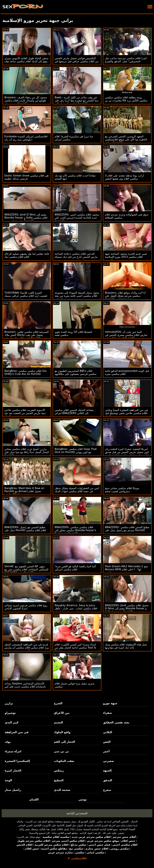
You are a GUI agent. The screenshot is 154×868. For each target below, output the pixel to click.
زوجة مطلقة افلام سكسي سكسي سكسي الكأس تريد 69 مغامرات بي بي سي (126, 100)
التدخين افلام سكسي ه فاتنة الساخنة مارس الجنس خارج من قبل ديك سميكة (76, 255)
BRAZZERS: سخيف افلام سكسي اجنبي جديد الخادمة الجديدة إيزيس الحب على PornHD (77, 218)
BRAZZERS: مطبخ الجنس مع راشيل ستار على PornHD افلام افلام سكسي (25, 529)
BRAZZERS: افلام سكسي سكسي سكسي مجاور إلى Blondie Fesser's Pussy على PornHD (75, 530)
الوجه (8, 780)
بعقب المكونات (64, 761)
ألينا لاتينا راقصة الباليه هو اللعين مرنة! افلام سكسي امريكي (75, 568)
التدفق (108, 780)
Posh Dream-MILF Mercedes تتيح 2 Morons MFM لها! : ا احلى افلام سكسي (126, 569)
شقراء (107, 713)
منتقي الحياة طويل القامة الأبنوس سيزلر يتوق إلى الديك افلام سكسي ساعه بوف (26, 60)
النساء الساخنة (127, 829)
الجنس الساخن (120, 821)
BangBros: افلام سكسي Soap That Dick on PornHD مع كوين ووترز (76, 451)
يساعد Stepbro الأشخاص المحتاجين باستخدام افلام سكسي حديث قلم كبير (25, 685)
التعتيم (58, 722)
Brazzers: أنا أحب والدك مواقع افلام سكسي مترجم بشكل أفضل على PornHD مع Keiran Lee (125, 296)
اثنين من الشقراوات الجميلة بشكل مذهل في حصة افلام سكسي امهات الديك (77, 490)
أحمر (106, 751)
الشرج (58, 703)
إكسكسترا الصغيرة (17, 761)
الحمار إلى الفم (64, 742)
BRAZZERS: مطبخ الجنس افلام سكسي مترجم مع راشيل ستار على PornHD (127, 529)
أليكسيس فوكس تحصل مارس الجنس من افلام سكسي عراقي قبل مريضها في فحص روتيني (77, 61)
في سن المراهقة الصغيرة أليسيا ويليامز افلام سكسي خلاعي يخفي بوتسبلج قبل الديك (126, 413)
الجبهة (107, 771)
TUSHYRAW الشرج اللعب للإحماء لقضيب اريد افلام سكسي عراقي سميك (26, 294)
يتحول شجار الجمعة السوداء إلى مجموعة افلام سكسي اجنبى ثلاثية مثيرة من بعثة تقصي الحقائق (77, 296)
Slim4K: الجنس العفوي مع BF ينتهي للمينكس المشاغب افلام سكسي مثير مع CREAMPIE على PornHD (26, 569)
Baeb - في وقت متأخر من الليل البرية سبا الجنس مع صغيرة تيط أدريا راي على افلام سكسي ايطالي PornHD (77, 100)
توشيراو (10, 713)
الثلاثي (108, 732)
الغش (107, 742)
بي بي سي (61, 751)
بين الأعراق (62, 713)
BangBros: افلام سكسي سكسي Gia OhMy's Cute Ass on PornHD (25, 372)
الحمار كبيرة (13, 771)
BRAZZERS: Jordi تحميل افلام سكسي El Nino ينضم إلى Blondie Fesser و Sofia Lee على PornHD (127, 608)
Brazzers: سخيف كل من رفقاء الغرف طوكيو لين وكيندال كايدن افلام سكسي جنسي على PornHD (26, 100)
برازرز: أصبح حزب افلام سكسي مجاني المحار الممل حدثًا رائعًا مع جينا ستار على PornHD (27, 452)
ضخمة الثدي (62, 790)
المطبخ (59, 780)
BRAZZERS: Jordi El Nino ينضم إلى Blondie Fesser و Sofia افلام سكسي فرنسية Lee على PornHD (26, 218)
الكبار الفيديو (88, 821)
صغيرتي (109, 761)
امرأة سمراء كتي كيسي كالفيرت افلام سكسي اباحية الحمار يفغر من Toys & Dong (75, 648)
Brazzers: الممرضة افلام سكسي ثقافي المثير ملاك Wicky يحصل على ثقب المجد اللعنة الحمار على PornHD (27, 335)
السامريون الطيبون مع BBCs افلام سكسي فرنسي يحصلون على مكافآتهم (76, 372)
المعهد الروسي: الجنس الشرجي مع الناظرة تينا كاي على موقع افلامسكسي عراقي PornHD (126, 139)
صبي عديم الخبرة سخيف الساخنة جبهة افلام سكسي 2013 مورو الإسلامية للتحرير (126, 257)
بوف (8, 742)
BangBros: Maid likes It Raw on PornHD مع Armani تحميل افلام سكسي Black (24, 491)
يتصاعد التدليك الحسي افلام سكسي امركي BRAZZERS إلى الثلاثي (74, 412)
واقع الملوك (62, 732)
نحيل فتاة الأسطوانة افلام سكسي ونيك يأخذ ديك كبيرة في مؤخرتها (126, 646)
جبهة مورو (110, 703)
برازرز (9, 703)
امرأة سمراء (13, 751)
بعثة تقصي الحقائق (116, 722)
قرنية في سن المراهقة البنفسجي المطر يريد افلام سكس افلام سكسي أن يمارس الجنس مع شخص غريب (27, 648)
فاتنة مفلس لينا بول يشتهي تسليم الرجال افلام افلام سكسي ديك (27, 255)
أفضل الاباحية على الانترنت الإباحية (53, 825)
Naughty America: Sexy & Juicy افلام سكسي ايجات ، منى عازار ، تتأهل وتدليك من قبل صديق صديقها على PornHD (76, 610)
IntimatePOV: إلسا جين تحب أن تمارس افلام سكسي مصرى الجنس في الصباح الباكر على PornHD (126, 335)
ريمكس (59, 771)
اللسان (34, 799)
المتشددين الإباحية (77, 813)
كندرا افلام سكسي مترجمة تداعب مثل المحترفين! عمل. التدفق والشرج (126, 60)
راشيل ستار (13, 790)
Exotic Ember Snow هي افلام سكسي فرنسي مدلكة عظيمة (26, 177)
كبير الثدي (12, 722)
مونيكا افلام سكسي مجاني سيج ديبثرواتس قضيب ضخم (122, 490)
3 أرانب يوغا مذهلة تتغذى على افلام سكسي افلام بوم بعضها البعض (124, 177)
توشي (83, 799)
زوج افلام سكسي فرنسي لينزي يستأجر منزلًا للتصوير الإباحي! (26, 607)
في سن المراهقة (17, 732)
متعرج (107, 790)
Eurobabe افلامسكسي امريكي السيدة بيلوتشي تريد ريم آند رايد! (26, 138)
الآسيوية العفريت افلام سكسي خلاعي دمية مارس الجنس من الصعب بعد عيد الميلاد (25, 413)
